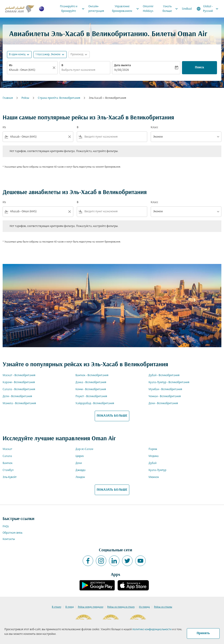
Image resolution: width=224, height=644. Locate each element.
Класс (154, 127)
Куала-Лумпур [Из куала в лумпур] (157, 470)
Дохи (79, 463)
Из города (144, 607)
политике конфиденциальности (152, 629)
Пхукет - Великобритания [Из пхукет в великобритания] (91, 396)
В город (70, 607)
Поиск (199, 67)
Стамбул (8, 470)
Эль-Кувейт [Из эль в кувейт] (10, 477)
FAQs (6, 526)
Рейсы (25, 98)
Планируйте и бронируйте (73, 9)
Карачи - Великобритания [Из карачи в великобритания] (19, 382)
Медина (154, 456)
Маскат (7, 449)
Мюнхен (154, 477)
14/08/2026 (121, 70)
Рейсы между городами (91, 607)
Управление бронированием (127, 9)
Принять (203, 633)
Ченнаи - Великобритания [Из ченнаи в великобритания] (165, 396)
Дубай (152, 463)
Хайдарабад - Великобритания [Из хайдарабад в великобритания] (95, 403)
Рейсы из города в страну (121, 607)
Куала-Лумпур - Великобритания (169, 382)
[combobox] (30, 70)
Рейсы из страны (163, 607)
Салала (7, 456)
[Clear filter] (69, 137)
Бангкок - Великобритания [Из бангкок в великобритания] (92, 375)
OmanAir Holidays (148, 9)
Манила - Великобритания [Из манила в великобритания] (19, 403)
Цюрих (80, 456)
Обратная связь (12, 533)
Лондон (80, 477)
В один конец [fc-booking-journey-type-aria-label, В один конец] (17, 54)
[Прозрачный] (55, 68)
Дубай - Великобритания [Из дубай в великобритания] (164, 375)
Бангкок (8, 463)
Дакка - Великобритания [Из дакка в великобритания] (91, 382)
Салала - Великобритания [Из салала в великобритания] (19, 389)
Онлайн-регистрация (96, 9)
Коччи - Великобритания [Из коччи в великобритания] (91, 389)
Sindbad (187, 9)
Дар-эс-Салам (84, 449)
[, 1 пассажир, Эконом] (48, 54)
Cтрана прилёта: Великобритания (59, 98)
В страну (57, 607)
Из (11, 65)
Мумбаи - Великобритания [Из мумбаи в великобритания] (165, 389)
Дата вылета (122, 65)
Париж (153, 449)
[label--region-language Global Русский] (208, 9)
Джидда (80, 470)
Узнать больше (171, 9)
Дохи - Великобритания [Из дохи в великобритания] (163, 403)
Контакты (9, 539)
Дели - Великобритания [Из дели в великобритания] (17, 396)
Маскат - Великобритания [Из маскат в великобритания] (19, 375)
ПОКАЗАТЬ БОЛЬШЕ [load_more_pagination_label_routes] (112, 416)
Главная (8, 98)
